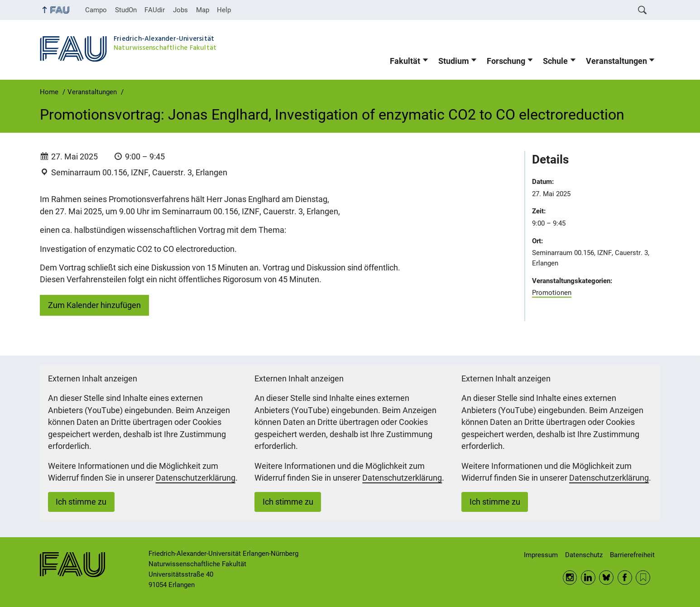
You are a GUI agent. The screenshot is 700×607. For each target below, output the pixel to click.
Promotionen (552, 293)
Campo (96, 10)
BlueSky (606, 578)
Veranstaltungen (616, 61)
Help (224, 10)
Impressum (541, 555)
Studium (454, 61)
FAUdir (155, 10)
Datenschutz (584, 555)
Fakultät (405, 61)
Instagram (570, 578)
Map (203, 10)
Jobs (180, 10)
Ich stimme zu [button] (81, 502)
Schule (555, 61)
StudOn (126, 10)
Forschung (506, 61)
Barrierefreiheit (632, 555)
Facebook (625, 578)
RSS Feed (643, 578)
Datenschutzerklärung (196, 478)
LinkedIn (588, 578)
